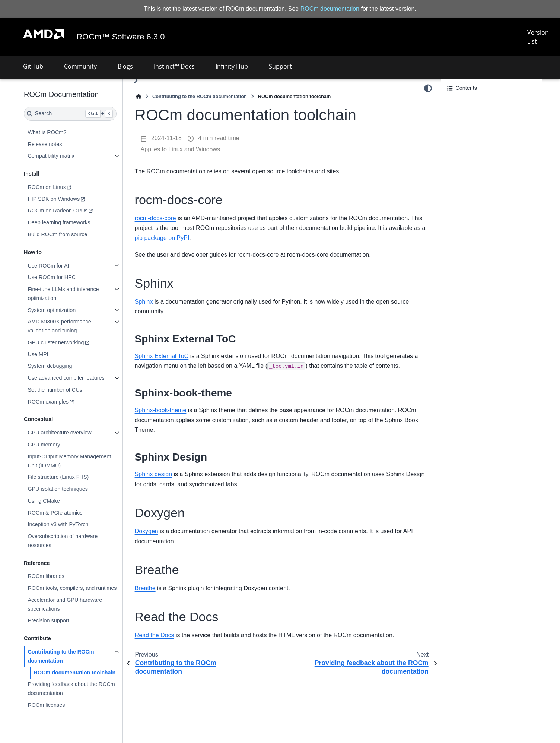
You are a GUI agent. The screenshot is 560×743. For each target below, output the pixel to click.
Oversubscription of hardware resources (63, 541)
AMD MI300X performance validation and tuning (59, 326)
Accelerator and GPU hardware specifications (65, 604)
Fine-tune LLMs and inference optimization (63, 294)
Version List (538, 37)
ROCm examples (48, 402)
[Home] (139, 96)
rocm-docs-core (155, 218)
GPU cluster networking (56, 342)
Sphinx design (154, 474)
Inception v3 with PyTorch (58, 524)
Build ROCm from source (57, 234)
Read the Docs (155, 635)
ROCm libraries (46, 576)
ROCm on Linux (47, 187)
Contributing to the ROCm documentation (200, 96)
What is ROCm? (47, 132)
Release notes (45, 144)
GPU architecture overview (59, 433)
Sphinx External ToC (162, 356)
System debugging (50, 366)
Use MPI (38, 354)
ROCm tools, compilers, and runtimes (72, 588)
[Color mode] (428, 88)
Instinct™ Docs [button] (174, 66)
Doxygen (147, 531)
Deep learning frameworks (59, 222)
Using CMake (44, 501)
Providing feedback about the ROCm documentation (71, 689)
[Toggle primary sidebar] (136, 80)
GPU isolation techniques (58, 489)
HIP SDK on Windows (54, 199)
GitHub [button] (33, 66)
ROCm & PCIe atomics (55, 513)
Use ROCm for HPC (52, 277)
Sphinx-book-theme (161, 410)
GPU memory (44, 445)
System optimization (52, 310)
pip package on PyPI (162, 238)
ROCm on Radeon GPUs (58, 211)
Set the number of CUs (55, 390)
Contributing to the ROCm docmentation (61, 656)
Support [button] (280, 66)
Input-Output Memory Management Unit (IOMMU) (69, 461)
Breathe (145, 588)
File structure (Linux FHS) (58, 477)
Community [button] (80, 66)
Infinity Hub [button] (232, 66)
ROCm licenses (46, 705)
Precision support (48, 620)
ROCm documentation (330, 9)
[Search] (70, 114)
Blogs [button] (125, 66)
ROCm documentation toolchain (74, 672)
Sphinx (144, 302)
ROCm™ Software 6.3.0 (120, 37)
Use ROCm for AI (48, 265)
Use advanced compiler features (66, 378)
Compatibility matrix (51, 156)
